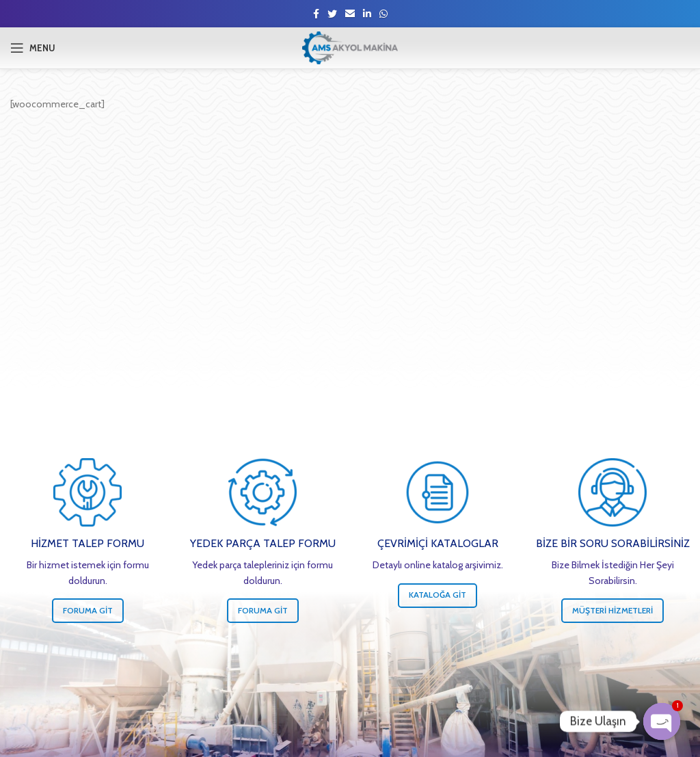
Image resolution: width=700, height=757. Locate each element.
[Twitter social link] (332, 14)
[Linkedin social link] (367, 14)
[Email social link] (350, 14)
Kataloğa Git (437, 595)
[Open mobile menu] (33, 48)
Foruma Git (88, 610)
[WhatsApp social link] (383, 14)
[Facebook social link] (316, 14)
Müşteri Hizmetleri (612, 610)
